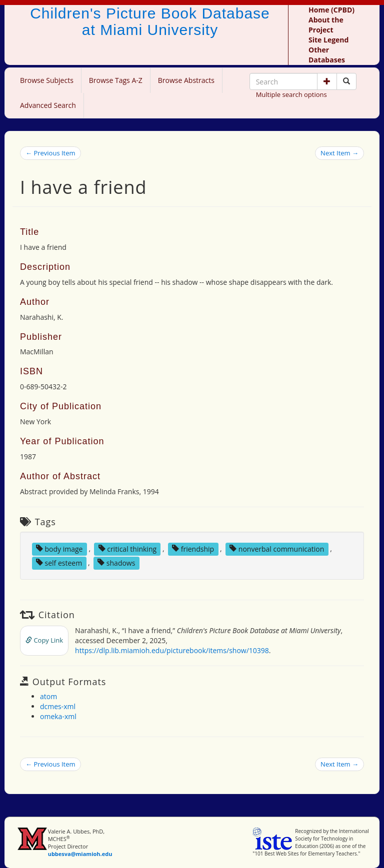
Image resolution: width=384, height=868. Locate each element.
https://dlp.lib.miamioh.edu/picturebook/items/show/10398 (172, 650)
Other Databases (327, 55)
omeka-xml (58, 716)
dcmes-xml (58, 706)
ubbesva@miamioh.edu (80, 854)
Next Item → (339, 153)
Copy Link (44, 640)
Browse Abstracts (186, 80)
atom (48, 696)
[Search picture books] (346, 81)
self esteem (59, 562)
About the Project (326, 25)
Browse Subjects (47, 80)
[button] (327, 81)
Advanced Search (48, 105)
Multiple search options (291, 94)
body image (59, 548)
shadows (116, 562)
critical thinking (128, 548)
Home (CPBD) (331, 10)
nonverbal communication (277, 548)
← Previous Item (50, 153)
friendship (193, 548)
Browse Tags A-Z (116, 80)
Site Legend (328, 40)
